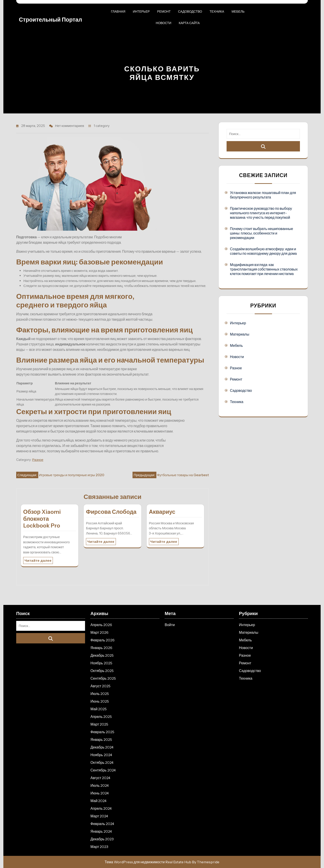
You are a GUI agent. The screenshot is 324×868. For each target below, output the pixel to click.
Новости (163, 23)
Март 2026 (99, 632)
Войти (170, 625)
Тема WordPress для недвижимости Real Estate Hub (148, 862)
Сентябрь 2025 (103, 678)
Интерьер (141, 11)
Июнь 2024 (100, 793)
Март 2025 (99, 724)
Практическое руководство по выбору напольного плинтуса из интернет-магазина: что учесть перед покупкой (261, 213)
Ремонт (164, 11)
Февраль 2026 (102, 640)
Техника (217, 11)
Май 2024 (98, 801)
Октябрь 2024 (102, 762)
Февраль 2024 (102, 824)
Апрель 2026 (101, 625)
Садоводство (190, 11)
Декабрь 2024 (102, 747)
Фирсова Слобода (111, 512)
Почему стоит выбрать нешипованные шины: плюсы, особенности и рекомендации (261, 233)
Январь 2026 (101, 648)
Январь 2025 (101, 739)
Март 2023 (99, 847)
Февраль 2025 (102, 732)
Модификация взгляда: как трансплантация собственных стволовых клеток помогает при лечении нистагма (264, 269)
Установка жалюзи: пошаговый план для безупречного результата (263, 195)
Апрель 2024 (101, 808)
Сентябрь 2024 (103, 770)
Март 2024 (99, 816)
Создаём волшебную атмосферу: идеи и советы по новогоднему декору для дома (263, 251)
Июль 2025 (100, 694)
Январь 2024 (101, 831)
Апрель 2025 (101, 717)
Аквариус (162, 512)
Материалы (240, 334)
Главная (118, 11)
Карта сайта (189, 23)
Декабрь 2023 (102, 839)
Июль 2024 (100, 785)
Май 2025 (99, 709)
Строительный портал (51, 20)
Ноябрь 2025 (101, 663)
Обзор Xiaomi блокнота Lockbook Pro (42, 519)
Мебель (238, 11)
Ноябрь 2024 (101, 755)
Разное (38, 460)
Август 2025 (100, 686)
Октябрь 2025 (102, 671)
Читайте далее (38, 560)
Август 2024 (100, 778)
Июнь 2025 (100, 701)
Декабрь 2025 (102, 655)
